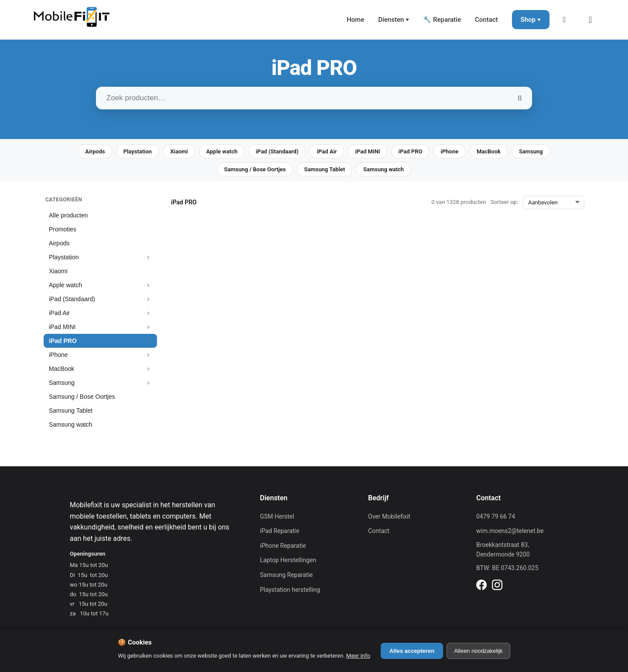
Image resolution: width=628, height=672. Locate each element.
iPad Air (327, 151)
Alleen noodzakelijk (478, 651)
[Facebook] (481, 586)
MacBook (489, 151)
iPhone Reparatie (283, 546)
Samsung (531, 151)
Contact (486, 20)
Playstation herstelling (290, 590)
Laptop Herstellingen (288, 560)
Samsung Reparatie (286, 575)
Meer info (358, 656)
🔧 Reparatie (442, 20)
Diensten (391, 20)
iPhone (449, 151)
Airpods (95, 151)
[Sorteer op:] (553, 202)
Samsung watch (384, 169)
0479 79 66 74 (496, 516)
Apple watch (222, 151)
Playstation (138, 151)
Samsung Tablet (324, 169)
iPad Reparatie (280, 531)
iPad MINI (367, 151)
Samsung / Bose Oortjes (255, 169)
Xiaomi (179, 151)
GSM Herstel (277, 516)
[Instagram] (497, 586)
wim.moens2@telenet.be (510, 531)
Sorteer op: (504, 202)
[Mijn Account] (567, 20)
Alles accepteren (412, 651)
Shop (528, 20)
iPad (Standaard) (277, 151)
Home (355, 20)
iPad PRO (411, 151)
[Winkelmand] (593, 20)
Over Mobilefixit (389, 516)
